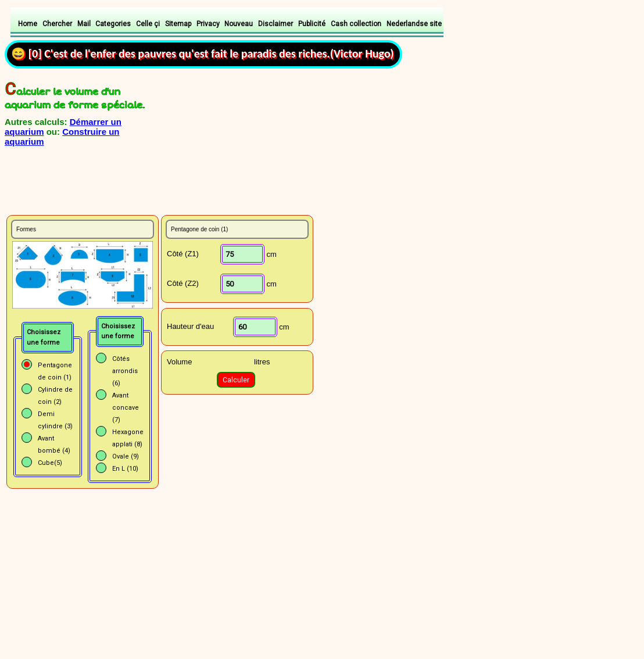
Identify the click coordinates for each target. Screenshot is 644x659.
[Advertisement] (142, 187)
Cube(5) (50, 463)
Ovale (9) (126, 456)
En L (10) (125, 469)
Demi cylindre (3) (55, 420)
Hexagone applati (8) (128, 438)
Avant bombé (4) (54, 445)
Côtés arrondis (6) (125, 371)
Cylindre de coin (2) (55, 396)
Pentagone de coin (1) (55, 371)
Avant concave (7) (126, 408)
